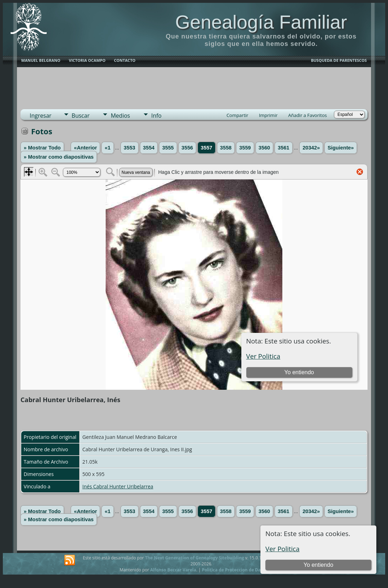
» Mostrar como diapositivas (59, 157)
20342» (311, 148)
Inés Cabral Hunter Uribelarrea (118, 486)
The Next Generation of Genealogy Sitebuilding (194, 558)
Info (156, 116)
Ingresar (41, 116)
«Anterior (85, 148)
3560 (264, 148)
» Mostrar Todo (42, 148)
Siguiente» (341, 148)
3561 (284, 148)
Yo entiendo (318, 565)
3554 (149, 148)
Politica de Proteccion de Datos (234, 570)
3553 (130, 148)
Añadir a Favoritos (308, 115)
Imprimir (268, 115)
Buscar (81, 116)
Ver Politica (283, 549)
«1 (107, 148)
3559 (245, 148)
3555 (168, 148)
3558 (226, 148)
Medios (120, 116)
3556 (187, 148)
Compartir (237, 115)
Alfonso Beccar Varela (173, 570)
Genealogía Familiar (261, 22)
